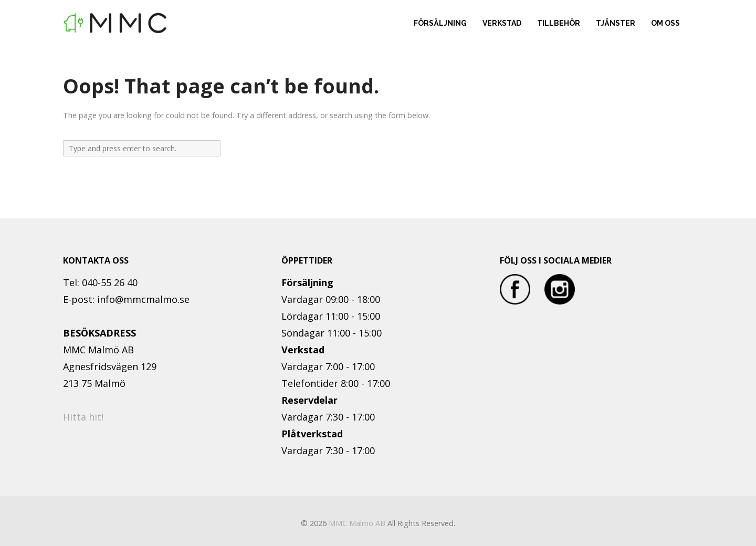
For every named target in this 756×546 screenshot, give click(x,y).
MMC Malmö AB (357, 523)
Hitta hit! (83, 417)
